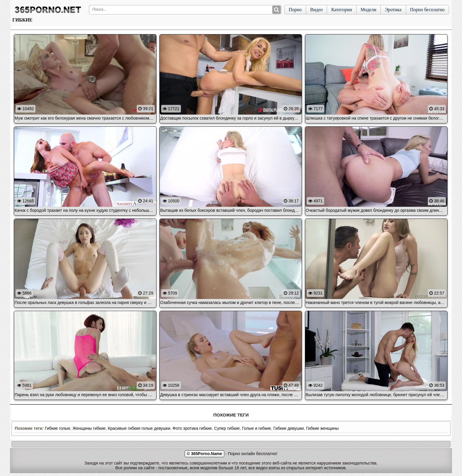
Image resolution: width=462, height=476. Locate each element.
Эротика (393, 10)
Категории (342, 10)
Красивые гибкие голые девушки (139, 428)
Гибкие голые (58, 428)
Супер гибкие (227, 428)
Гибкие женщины (322, 428)
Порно (295, 10)
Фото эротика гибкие (192, 428)
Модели (368, 10)
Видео (316, 10)
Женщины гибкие (89, 428)
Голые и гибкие (256, 428)
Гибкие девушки (289, 428)
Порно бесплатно (427, 10)
